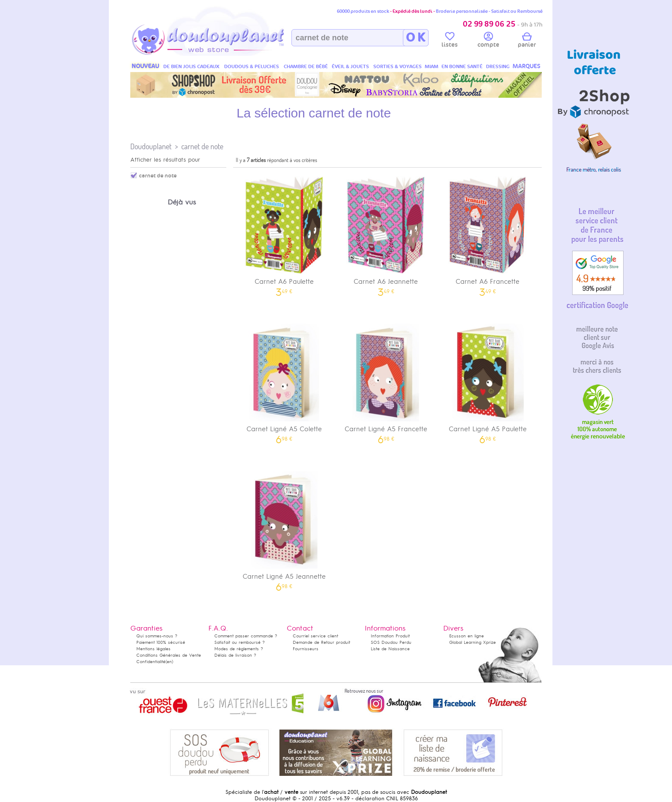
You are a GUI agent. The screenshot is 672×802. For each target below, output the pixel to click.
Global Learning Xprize (472, 642)
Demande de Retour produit (321, 642)
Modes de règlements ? (239, 649)
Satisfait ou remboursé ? (240, 642)
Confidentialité (151, 662)
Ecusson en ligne (466, 636)
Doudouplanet (151, 146)
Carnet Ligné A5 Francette (386, 381)
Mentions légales (153, 649)
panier (527, 41)
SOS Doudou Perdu (391, 642)
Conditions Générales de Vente (169, 655)
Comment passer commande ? (246, 636)
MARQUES (526, 66)
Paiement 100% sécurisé (161, 642)
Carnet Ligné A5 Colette (284, 381)
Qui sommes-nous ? (157, 636)
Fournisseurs (306, 649)
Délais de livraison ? (235, 655)
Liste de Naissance (390, 649)
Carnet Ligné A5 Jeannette (284, 528)
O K (415, 38)
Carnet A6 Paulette (284, 233)
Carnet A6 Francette (488, 233)
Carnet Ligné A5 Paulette (488, 381)
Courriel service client (315, 636)
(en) (169, 662)
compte (488, 41)
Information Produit (390, 636)
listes (450, 41)
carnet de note (202, 146)
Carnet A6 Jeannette (386, 233)
